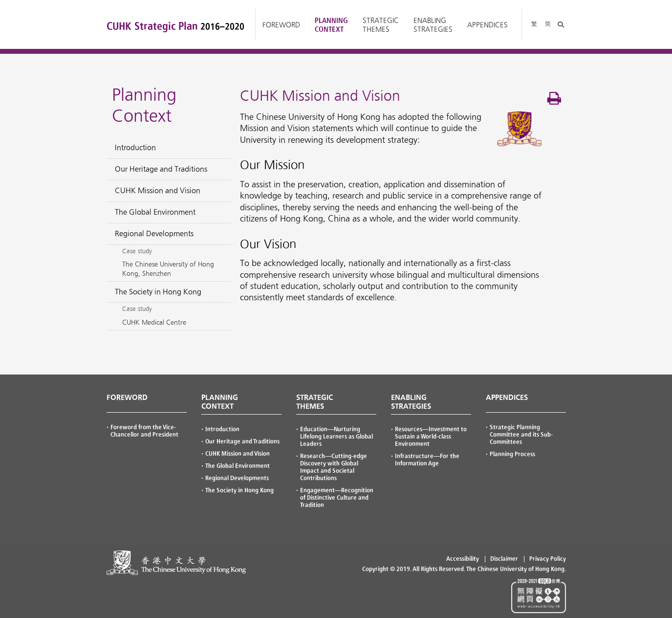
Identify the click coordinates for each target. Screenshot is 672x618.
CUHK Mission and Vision (238, 454)
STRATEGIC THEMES (314, 402)
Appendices (488, 25)
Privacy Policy (548, 559)
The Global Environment (238, 466)
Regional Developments (237, 478)
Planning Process (512, 454)
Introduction (222, 429)
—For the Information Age (427, 460)
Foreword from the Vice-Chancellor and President (144, 431)
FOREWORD (127, 397)
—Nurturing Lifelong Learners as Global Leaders (336, 437)
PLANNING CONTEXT (220, 402)
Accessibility (463, 559)
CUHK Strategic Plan (175, 26)
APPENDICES (507, 397)
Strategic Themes (381, 25)
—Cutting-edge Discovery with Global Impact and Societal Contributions (334, 467)
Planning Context (331, 25)
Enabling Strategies (433, 25)
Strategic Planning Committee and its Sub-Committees (521, 435)
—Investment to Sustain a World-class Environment (431, 437)
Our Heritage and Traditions (242, 441)
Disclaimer (504, 559)
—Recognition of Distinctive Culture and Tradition (337, 498)
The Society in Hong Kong (239, 490)
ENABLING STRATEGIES (411, 402)
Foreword (281, 25)
